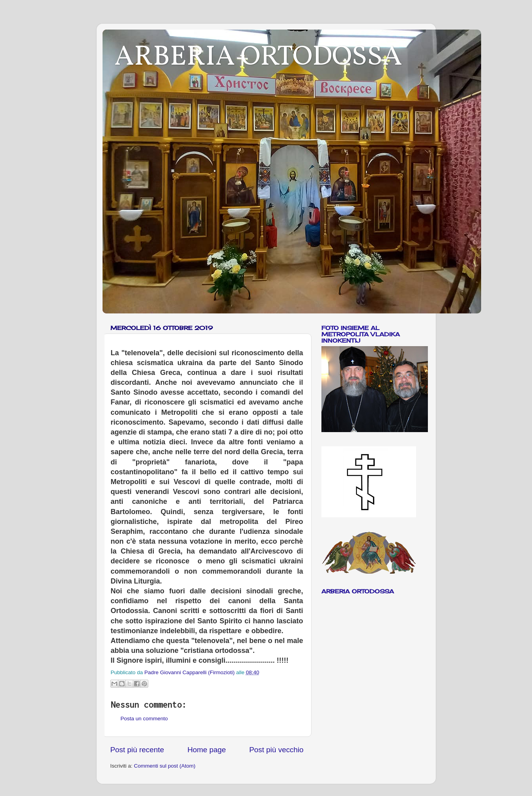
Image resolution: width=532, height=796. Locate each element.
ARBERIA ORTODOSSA (258, 58)
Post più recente (137, 750)
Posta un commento (144, 719)
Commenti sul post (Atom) (165, 766)
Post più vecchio (276, 750)
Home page (207, 750)
